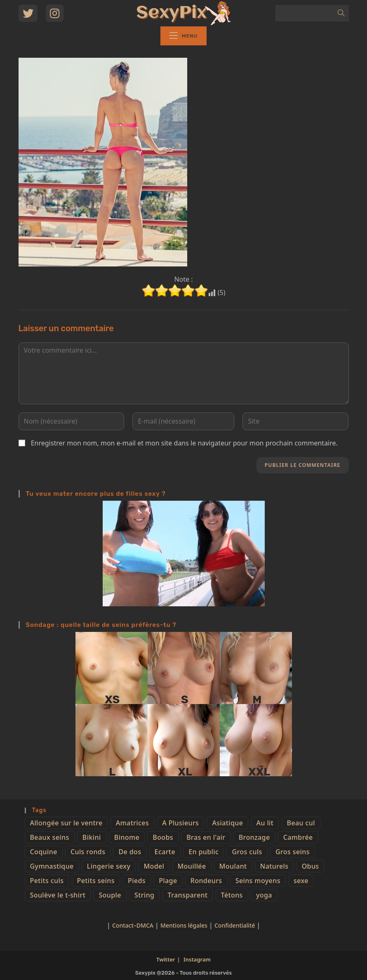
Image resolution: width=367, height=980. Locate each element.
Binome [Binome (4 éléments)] (127, 837)
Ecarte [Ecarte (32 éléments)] (165, 852)
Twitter (166, 959)
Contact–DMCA (133, 925)
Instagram (197, 959)
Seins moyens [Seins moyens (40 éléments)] (258, 881)
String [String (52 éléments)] (144, 895)
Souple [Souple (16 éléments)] (110, 895)
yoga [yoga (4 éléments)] (264, 895)
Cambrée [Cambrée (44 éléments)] (298, 837)
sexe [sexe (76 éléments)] (301, 881)
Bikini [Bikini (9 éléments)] (92, 837)
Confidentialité (235, 925)
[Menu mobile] (183, 36)
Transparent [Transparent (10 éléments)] (188, 895)
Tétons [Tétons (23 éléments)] (232, 895)
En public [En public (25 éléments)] (203, 852)
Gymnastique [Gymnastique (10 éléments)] (52, 866)
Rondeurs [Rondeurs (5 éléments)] (206, 881)
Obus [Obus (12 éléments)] (311, 866)
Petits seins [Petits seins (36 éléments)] (96, 881)
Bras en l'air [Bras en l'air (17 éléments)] (206, 837)
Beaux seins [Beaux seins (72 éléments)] (50, 837)
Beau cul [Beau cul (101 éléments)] (301, 823)
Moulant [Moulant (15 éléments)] (233, 866)
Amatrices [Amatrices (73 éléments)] (132, 823)
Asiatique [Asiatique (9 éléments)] (227, 823)
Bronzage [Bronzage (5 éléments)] (254, 837)
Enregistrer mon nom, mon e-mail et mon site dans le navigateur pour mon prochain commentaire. (184, 443)
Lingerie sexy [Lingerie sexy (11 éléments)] (109, 866)
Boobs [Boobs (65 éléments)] (163, 837)
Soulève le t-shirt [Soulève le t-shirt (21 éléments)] (58, 895)
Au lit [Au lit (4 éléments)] (265, 823)
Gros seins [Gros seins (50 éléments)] (293, 852)
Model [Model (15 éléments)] (154, 866)
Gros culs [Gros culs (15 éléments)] (247, 852)
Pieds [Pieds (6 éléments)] (137, 881)
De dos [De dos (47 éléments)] (130, 852)
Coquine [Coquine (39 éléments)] (44, 852)
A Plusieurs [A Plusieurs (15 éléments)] (180, 823)
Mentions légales (184, 925)
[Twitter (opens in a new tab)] (28, 13)
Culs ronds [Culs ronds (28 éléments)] (88, 852)
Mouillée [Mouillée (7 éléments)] (192, 866)
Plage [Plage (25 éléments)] (168, 881)
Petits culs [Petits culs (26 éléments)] (47, 881)
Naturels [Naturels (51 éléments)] (274, 866)
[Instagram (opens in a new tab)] (55, 13)
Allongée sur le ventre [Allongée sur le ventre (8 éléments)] (66, 823)
